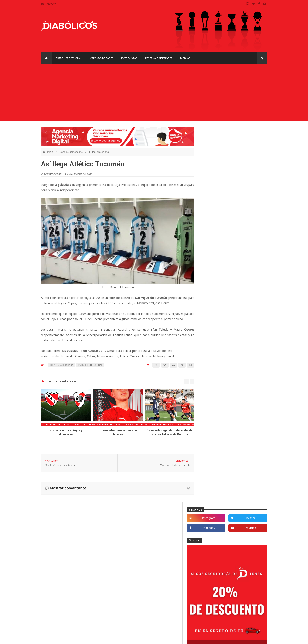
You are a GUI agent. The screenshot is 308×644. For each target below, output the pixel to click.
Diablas (185, 58)
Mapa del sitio (130, 603)
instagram (222, 140)
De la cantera (215, 395)
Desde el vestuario (219, 402)
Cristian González (67, 638)
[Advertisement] (154, 94)
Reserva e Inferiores (159, 58)
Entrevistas (129, 58)
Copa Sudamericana (71, 152)
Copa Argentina (214, 524)
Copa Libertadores (239, 524)
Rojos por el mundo (219, 498)
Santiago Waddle (91, 638)
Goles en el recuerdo (220, 447)
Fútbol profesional (69, 58)
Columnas (213, 389)
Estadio (212, 427)
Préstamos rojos (217, 479)
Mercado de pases (102, 58)
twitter (254, 140)
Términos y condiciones (136, 619)
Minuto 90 (213, 473)
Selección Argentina (219, 505)
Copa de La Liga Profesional (222, 537)
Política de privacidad (134, 611)
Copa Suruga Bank (245, 531)
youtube (254, 150)
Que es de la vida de (220, 485)
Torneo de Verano (247, 544)
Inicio (50, 152)
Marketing (213, 460)
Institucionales (216, 453)
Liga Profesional (253, 537)
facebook (222, 150)
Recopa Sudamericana (219, 544)
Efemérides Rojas (218, 415)
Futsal (211, 434)
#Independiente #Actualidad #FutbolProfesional (77, 425)
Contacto (49, 4)
